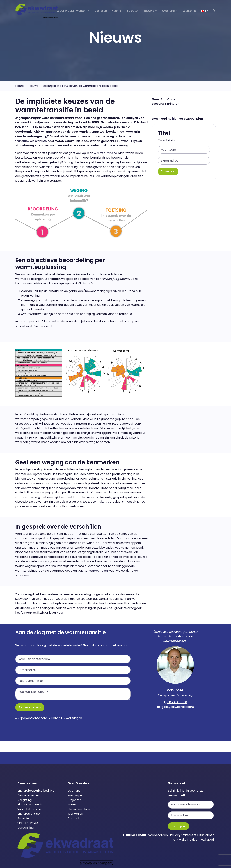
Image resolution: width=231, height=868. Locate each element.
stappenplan (99, 571)
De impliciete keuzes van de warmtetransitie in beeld (80, 86)
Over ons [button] (168, 11)
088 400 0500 (177, 702)
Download (168, 171)
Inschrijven (179, 826)
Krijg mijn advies (30, 707)
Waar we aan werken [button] (72, 11)
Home (20, 86)
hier (175, 119)
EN (205, 11)
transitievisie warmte (31, 141)
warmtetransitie (106, 153)
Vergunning (26, 828)
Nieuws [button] (149, 11)
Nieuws (33, 86)
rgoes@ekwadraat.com (177, 707)
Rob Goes (175, 690)
